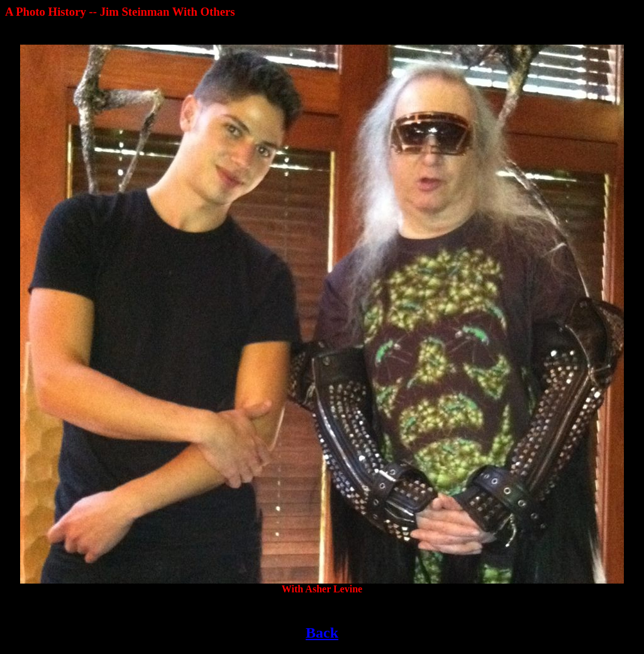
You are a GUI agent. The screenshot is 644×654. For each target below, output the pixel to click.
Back (322, 633)
